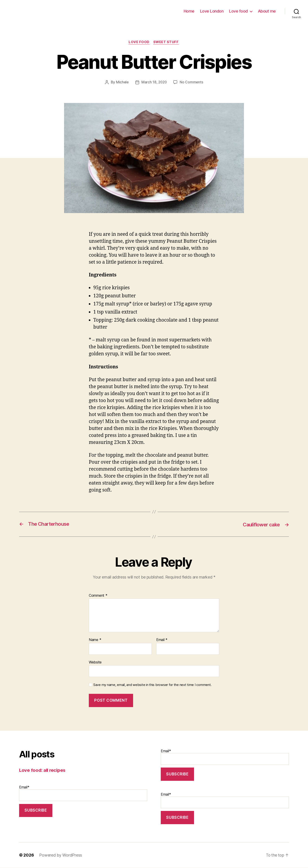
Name (95, 640)
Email (162, 640)
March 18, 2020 (154, 82)
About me (267, 11)
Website (95, 662)
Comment (98, 596)
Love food (238, 11)
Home (189, 11)
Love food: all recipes (43, 770)
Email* (83, 793)
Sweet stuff (167, 42)
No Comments (192, 82)
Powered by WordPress (61, 855)
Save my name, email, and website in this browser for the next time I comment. (152, 685)
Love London (212, 11)
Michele (122, 82)
